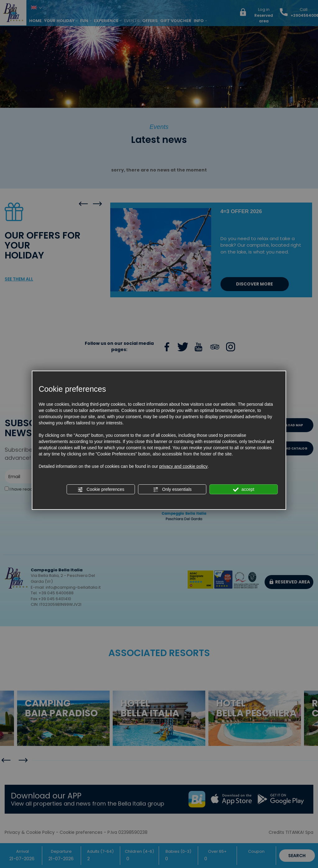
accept (244, 490)
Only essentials (172, 490)
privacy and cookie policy (184, 466)
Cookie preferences (101, 490)
